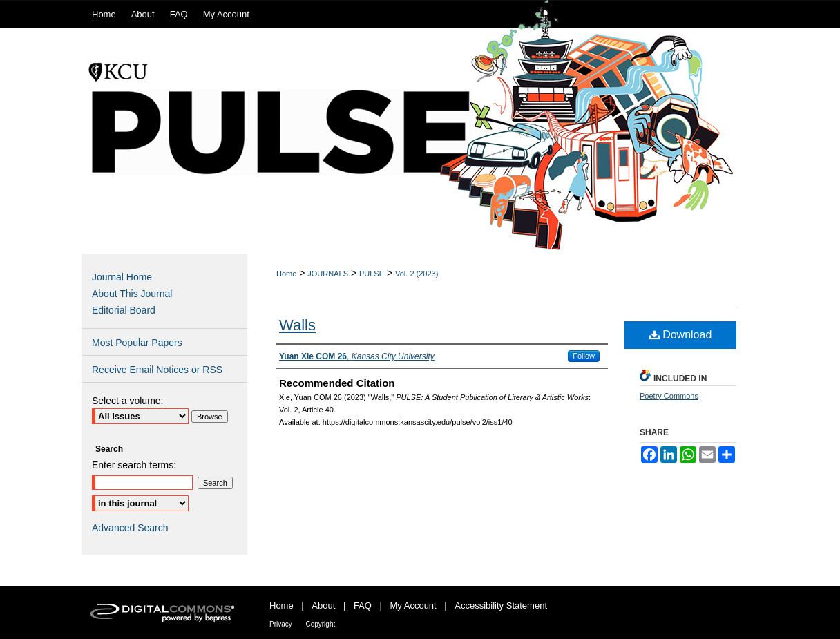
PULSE (372, 274)
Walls (297, 325)
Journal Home (122, 277)
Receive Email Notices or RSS (157, 370)
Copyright (320, 624)
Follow (584, 356)
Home (286, 274)
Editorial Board (124, 310)
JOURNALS (328, 274)
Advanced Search (130, 528)
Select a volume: (128, 401)
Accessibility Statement (501, 605)
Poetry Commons (669, 396)
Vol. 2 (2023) (417, 274)
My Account (413, 605)
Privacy (281, 624)
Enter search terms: (134, 465)
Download (681, 335)
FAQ (363, 605)
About (323, 605)
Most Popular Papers (137, 343)
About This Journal (132, 294)
